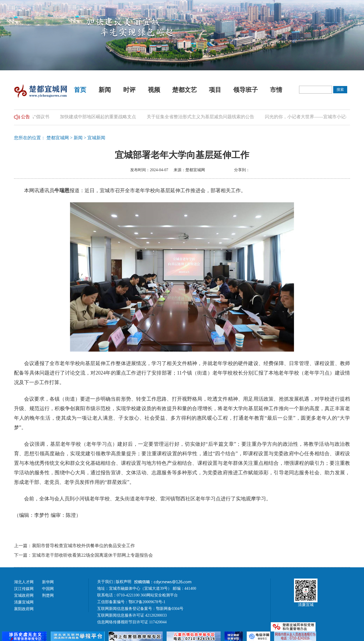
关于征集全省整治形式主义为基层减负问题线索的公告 (202, 117)
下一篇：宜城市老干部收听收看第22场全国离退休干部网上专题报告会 (83, 555)
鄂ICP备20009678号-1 (147, 602)
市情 (276, 90)
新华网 (48, 582)
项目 (215, 90)
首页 (80, 90)
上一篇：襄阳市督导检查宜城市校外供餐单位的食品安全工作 (74, 546)
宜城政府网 (24, 595)
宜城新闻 (96, 138)
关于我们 (105, 582)
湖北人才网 (24, 582)
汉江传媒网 (24, 589)
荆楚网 (48, 595)
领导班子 (246, 90)
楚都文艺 (185, 90)
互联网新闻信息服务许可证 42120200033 (132, 615)
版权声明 (124, 582)
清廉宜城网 (24, 602)
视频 (154, 90)
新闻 (105, 90)
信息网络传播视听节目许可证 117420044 (132, 622)
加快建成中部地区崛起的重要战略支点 (99, 117)
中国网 (48, 589)
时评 (129, 90)
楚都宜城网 (58, 138)
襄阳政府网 (24, 609)
